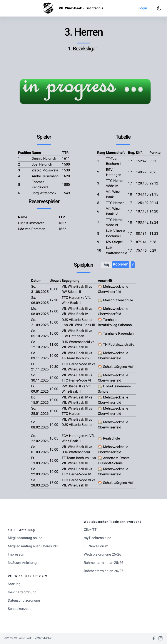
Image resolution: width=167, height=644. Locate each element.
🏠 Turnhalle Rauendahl (116, 333)
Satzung (14, 584)
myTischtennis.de (97, 538)
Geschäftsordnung (22, 592)
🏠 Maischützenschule (115, 300)
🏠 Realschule (109, 438)
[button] (143, 8)
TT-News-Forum (96, 546)
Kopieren (121, 264)
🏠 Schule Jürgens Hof (116, 367)
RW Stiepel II (116, 242)
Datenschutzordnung (24, 600)
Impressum (17, 554)
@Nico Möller (43, 638)
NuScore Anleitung (22, 563)
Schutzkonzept (19, 609)
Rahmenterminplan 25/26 (104, 563)
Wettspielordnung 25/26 (102, 554)
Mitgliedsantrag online (25, 538)
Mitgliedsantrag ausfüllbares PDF (33, 546)
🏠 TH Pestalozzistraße (116, 344)
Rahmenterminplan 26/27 (104, 571)
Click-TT (90, 530)
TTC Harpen (115, 203)
